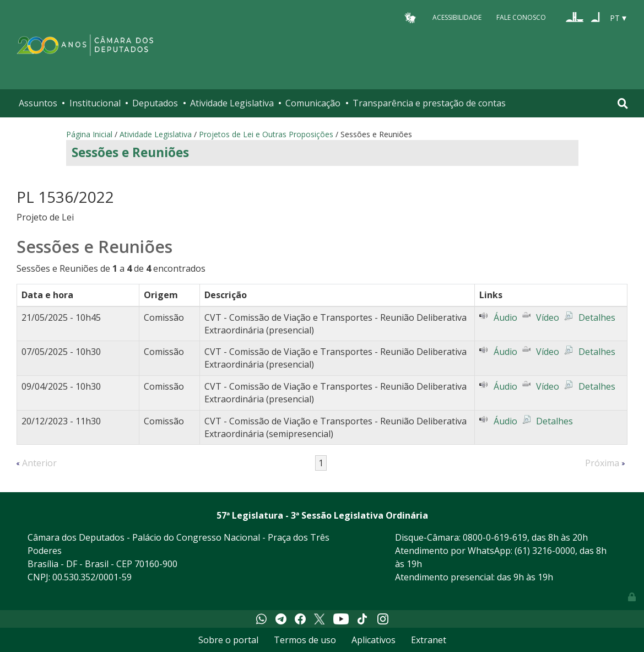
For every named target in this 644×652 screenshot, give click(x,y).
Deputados (155, 103)
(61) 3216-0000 (545, 551)
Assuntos (38, 103)
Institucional (95, 103)
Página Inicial (89, 134)
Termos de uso (305, 640)
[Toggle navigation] (623, 103)
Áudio (505, 317)
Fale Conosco (521, 17)
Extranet (429, 640)
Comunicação (313, 103)
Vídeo (548, 317)
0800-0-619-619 (495, 537)
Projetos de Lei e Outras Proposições (266, 134)
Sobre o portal (228, 640)
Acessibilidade (457, 17)
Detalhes (597, 317)
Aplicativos (374, 640)
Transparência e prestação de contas (429, 103)
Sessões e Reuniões (130, 152)
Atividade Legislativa (232, 103)
